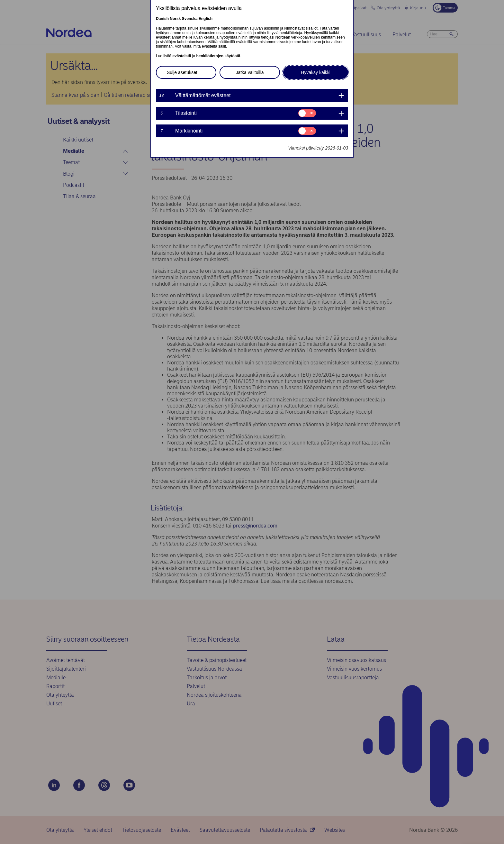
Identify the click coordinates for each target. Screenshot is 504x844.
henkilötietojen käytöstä (218, 56)
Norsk (175, 19)
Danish (162, 19)
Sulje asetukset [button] (182, 72)
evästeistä (182, 56)
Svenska (190, 19)
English (206, 19)
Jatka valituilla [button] (250, 72)
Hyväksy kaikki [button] (316, 72)
